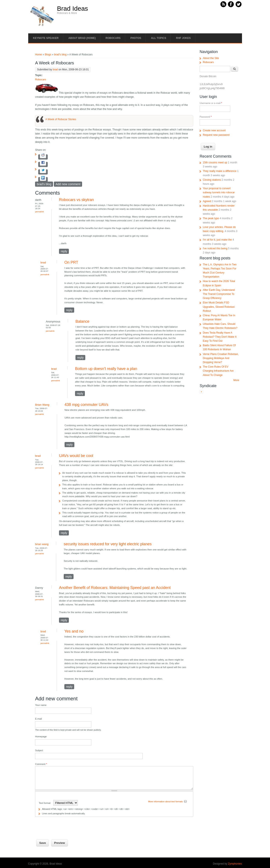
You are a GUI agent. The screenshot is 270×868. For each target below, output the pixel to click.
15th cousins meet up (215, 163)
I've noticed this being (215, 248)
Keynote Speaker (46, 38)
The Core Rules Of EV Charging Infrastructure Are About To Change (218, 371)
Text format (45, 803)
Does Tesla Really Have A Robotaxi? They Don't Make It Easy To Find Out (220, 337)
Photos (136, 38)
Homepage (41, 736)
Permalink (39, 212)
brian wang (42, 544)
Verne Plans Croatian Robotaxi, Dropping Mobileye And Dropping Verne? (221, 358)
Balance (82, 321)
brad (55, 69)
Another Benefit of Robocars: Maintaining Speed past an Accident (115, 588)
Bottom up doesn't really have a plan (106, 369)
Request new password (216, 135)
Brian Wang (42, 405)
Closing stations (212, 180)
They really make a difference (220, 171)
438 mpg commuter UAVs (86, 405)
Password (206, 117)
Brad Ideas (73, 9)
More (236, 380)
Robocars (113, 38)
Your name (41, 705)
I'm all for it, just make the (217, 240)
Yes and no (74, 631)
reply (64, 251)
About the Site (211, 58)
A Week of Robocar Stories (61, 119)
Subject (39, 750)
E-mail (38, 719)
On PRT (71, 262)
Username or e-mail (211, 103)
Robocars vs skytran (76, 200)
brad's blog (60, 55)
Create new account (214, 130)
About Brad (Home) (82, 38)
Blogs (48, 55)
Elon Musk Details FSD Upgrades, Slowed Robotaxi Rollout (219, 307)
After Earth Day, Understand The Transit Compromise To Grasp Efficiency (219, 294)
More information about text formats (165, 802)
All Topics (159, 38)
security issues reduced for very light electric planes (108, 544)
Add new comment (68, 184)
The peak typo (211, 218)
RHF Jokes (183, 38)
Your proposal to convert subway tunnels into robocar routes (219, 192)
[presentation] (68, 825)
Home (38, 55)
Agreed (207, 201)
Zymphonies (235, 864)
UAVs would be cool (76, 456)
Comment (41, 764)
